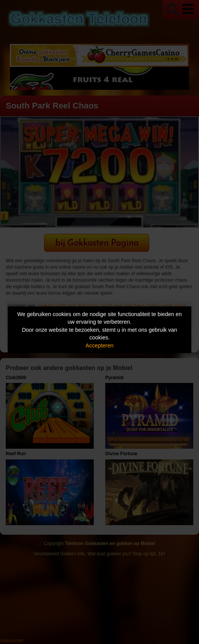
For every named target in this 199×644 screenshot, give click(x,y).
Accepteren (100, 345)
